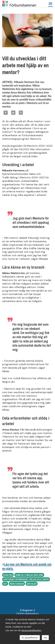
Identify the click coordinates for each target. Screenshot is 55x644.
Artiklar (32, 584)
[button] (50, 4)
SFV (5, 584)
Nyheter (8, 575)
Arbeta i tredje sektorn (29, 575)
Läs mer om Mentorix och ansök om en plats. (27, 566)
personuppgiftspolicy (31, 630)
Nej (45, 638)
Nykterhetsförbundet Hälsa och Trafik (26, 579)
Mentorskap (17, 584)
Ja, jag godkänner (30, 638)
